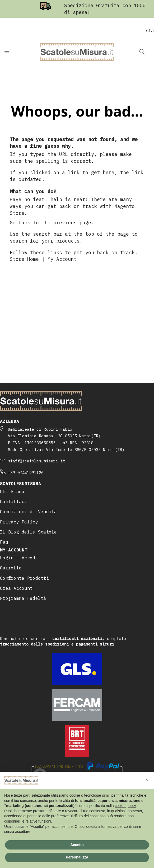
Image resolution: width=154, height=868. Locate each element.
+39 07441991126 (26, 473)
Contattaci (14, 502)
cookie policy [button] (125, 806)
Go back (20, 223)
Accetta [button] (77, 845)
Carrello (11, 568)
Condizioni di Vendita (29, 512)
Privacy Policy (19, 522)
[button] (147, 780)
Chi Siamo (12, 491)
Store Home (24, 259)
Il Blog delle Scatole (29, 532)
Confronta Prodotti (24, 578)
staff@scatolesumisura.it (36, 461)
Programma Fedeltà (23, 598)
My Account (62, 259)
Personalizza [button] (77, 857)
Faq (4, 542)
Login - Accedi (19, 558)
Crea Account (16, 588)
